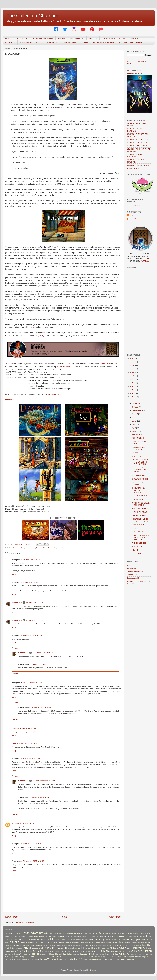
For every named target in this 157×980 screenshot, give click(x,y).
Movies (27, 948)
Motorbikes (20, 948)
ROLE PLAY (10, 43)
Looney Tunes (48, 945)
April (134, 428)
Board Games (39, 936)
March (135, 431)
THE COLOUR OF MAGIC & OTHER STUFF (140, 470)
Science (129, 952)
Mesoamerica (127, 945)
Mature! (96, 945)
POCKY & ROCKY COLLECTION (139, 448)
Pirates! (128, 948)
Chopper (68, 936)
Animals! (80, 933)
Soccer (97, 954)
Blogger (93, 970)
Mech (102, 945)
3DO (17, 933)
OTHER (84, 43)
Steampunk (140, 954)
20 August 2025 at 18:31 (33, 758)
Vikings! (143, 957)
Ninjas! (70, 948)
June (134, 421)
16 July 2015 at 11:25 (34, 603)
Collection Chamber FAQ (52, 394)
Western (35, 960)
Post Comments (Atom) (25, 922)
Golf (90, 942)
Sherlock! (59, 954)
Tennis (41, 957)
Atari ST (125, 933)
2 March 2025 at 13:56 (28, 743)
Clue (98, 936)
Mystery (60, 948)
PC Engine (114, 948)
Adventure (16, 548)
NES (65, 948)
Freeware (23, 942)
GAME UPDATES (134, 168)
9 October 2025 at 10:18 (39, 797)
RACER (134, 38)
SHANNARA (137, 434)
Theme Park (83, 957)
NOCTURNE (137, 456)
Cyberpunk (142, 936)
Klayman (16, 945)
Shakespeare (44, 954)
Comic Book (113, 936)
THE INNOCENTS (139, 516)
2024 (132, 365)
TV (118, 957)
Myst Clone (50, 948)
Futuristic (31, 942)
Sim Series (67, 954)
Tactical (27, 957)
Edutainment (95, 939)
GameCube (69, 942)
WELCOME (136, 553)
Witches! (85, 960)
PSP (31, 952)
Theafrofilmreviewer (135, 572)
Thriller (90, 957)
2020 (132, 379)
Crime (130, 936)
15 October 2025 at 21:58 (40, 664)
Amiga (53, 933)
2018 (132, 386)
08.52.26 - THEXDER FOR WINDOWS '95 (138, 135)
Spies (107, 954)
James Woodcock (65, 367)
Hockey (115, 942)
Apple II (96, 933)
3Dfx (14, 933)
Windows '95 (54, 959)
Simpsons (76, 954)
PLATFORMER (108, 38)
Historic (109, 942)
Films (143, 940)
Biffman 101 (17, 603)
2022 (132, 372)
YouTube (113, 960)
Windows (42, 959)
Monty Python (10, 948)
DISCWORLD (137, 499)
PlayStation (147, 948)
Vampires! (131, 957)
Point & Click (41, 548)
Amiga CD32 (62, 933)
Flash (148, 940)
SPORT (39, 43)
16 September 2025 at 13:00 (44, 781)
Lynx (55, 945)
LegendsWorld (133, 578)
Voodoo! (149, 957)
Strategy (9, 957)
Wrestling (100, 960)
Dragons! (24, 548)
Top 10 (105, 957)
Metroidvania (138, 945)
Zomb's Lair (132, 575)
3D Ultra (9, 933)
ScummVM (106, 364)
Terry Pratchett (63, 548)
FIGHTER (93, 38)
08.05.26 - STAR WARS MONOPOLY (137, 125)
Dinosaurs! (24, 940)
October (136, 407)
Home (64, 917)
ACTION (9, 38)
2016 (132, 393)
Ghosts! (81, 942)
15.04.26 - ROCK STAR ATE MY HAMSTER (139, 150)
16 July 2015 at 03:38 (32, 582)
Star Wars (127, 954)
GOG (86, 942)
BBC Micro (145, 933)
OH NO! (135, 453)
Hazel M (15, 743)
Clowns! (93, 936)
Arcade (102, 933)
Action (26, 933)
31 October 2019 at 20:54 (43, 653)
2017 (132, 390)
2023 (132, 369)
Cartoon (61, 936)
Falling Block (121, 940)
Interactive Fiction (146, 942)
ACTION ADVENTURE (43, 38)
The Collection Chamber (32, 16)
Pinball (121, 948)
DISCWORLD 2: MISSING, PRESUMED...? (139, 490)
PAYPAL (148, 259)
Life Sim (31, 945)
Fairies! (113, 940)
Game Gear (39, 942)
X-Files (106, 959)
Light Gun (39, 945)
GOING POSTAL (138, 475)
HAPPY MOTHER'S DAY (142, 509)
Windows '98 (65, 960)
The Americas (74, 957)
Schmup (123, 952)
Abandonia (132, 568)
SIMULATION (26, 43)
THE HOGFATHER (139, 496)
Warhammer (12, 960)
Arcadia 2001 (111, 933)
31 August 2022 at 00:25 (33, 683)
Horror (121, 942)
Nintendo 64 (78, 948)
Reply (14, 574)
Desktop (16, 940)
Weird (19, 959)
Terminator (47, 957)
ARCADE (62, 38)
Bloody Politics (27, 936)
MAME (59, 945)
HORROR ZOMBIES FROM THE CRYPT (141, 520)
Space (102, 954)
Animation (88, 933)
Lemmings (24, 945)
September (137, 410)
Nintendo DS (88, 948)
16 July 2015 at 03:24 (32, 560)
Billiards (18, 936)
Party (107, 948)
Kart (11, 945)
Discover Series (34, 940)
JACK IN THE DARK (140, 512)
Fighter (138, 940)
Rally (49, 952)
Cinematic (86, 936)
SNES (91, 954)
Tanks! (32, 957)
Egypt (104, 940)
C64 (46, 936)
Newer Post (12, 917)
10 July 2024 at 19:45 (29, 728)
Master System (78, 945)
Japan (7, 945)
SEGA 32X (27, 954)
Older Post (115, 917)
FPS (17, 942)
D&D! (150, 936)
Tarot (37, 957)
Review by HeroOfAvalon (84, 952)
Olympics (102, 948)
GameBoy (48, 942)
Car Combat (53, 936)
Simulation (84, 954)
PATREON (145, 261)
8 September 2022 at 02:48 (40, 707)
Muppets (35, 948)
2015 (132, 397)
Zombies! (120, 959)
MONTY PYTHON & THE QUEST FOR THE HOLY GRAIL (140, 462)
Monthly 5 (147, 945)
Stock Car (148, 954)
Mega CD (108, 945)
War (7, 960)
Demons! (9, 940)
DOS (50, 939)
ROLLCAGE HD (138, 438)
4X (20, 933)
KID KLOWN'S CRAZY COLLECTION (141, 504)
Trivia (115, 957)
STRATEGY (52, 43)
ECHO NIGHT (137, 532)
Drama (64, 940)
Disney (43, 940)
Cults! (135, 936)
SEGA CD (35, 954)
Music (41, 948)
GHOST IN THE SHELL (141, 525)
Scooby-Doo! (9, 954)
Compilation (123, 936)
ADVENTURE (23, 38)
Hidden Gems (101, 942)
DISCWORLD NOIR (140, 479)
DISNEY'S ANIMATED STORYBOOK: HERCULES (141, 537)
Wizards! (92, 959)
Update (123, 957)
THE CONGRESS (139, 543)
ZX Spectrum (129, 960)
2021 (132, 376)
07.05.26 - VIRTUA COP (137, 143)
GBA (75, 942)
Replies (17, 648)
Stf (13, 823)
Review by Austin (67, 951)
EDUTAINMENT (77, 38)
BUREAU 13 (137, 547)
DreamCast (71, 940)
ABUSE (135, 550)
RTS (112, 951)
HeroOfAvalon (136, 219)
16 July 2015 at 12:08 (34, 620)
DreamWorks (80, 940)
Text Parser (66, 957)
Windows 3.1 (76, 959)
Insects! (128, 942)
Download (10, 400)
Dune (87, 940)
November (137, 403)
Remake (57, 952)
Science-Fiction (142, 951)
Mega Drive (117, 945)
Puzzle (36, 951)
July (134, 417)
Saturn (117, 952)
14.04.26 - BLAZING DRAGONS (135, 155)
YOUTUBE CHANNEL (134, 43)
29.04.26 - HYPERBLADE (138, 146)
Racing (43, 951)
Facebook (137, 206)
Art (120, 933)
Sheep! (52, 954)
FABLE (134, 528)
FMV (12, 942)
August (135, 414)
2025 (132, 362)
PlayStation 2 (11, 951)
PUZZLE (123, 38)
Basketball (138, 933)
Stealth (134, 954)
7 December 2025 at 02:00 (34, 844)
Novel (96, 948)
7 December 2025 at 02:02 (34, 861)
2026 (132, 358)
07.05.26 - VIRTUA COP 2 (138, 139)
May (134, 424)
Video (138, 957)
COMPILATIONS (69, 43)
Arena (117, 933)
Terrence (15, 728)
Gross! (94, 942)
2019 (132, 383)
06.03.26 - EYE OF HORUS (138, 165)
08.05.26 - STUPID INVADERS (135, 130)
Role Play (105, 951)
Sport (112, 954)
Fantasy (32, 548)
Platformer (137, 948)
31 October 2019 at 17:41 (33, 635)
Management (67, 945)
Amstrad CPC (72, 933)
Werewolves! (26, 960)
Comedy (103, 936)
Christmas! (76, 936)
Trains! (111, 957)
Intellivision (135, 942)
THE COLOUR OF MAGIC (139, 483)
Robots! (97, 951)
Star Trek (118, 954)
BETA (12, 936)
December (137, 400)
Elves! (108, 940)
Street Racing (19, 957)
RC (53, 952)
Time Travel (98, 957)
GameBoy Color (58, 942)
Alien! (47, 933)
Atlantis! (131, 933)
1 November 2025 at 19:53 (26, 823)
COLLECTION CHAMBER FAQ (106, 43)
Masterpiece (89, 945)
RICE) (41, 336)
